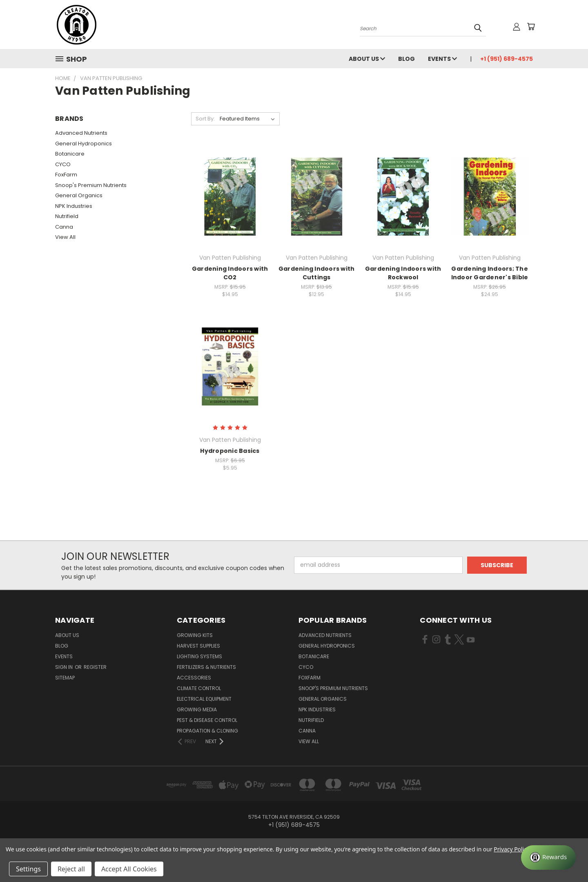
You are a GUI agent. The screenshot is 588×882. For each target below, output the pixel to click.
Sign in (65, 667)
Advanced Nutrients (81, 133)
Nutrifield (67, 216)
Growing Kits (195, 635)
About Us (367, 59)
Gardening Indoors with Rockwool (403, 273)
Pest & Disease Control (207, 720)
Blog (406, 59)
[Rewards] (548, 857)
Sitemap (65, 678)
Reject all (71, 869)
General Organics (79, 195)
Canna (64, 227)
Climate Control (199, 688)
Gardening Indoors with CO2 (230, 273)
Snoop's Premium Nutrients (91, 185)
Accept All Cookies (129, 869)
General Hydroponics (84, 144)
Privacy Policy (511, 849)
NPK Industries (74, 206)
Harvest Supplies (198, 646)
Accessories (194, 678)
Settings (28, 869)
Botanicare (70, 154)
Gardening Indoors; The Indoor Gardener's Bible (490, 273)
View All (65, 237)
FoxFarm (66, 175)
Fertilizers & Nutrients (206, 667)
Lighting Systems (199, 656)
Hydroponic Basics (230, 451)
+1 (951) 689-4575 (507, 59)
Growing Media (197, 709)
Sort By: (205, 119)
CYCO (63, 164)
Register (95, 667)
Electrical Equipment (204, 699)
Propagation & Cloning (207, 731)
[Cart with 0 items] (531, 27)
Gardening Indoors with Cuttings (317, 273)
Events (442, 59)
